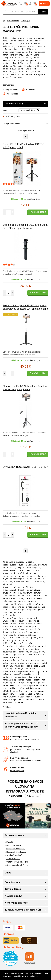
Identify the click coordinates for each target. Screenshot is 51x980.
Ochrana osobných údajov (17, 865)
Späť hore (7, 707)
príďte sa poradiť (17, 771)
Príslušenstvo (13, 21)
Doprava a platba (14, 845)
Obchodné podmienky (16, 849)
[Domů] (3, 21)
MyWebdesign (33, 976)
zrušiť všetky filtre (11, 116)
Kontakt (10, 842)
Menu (44, 3)
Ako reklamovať (13, 859)
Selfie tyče (26, 21)
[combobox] (25, 124)
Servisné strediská (14, 855)
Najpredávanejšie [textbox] (12, 124)
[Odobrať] (29, 110)
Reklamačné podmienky (17, 852)
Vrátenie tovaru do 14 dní (17, 862)
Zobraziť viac (8, 85)
